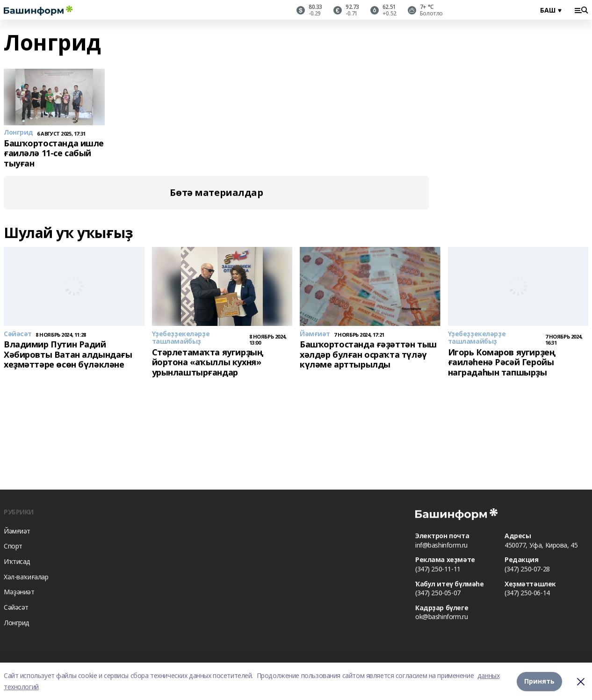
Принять (539, 681)
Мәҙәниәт (19, 592)
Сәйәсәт (16, 607)
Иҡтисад (17, 561)
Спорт (13, 546)
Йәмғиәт (17, 531)
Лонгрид (17, 623)
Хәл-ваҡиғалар (26, 577)
